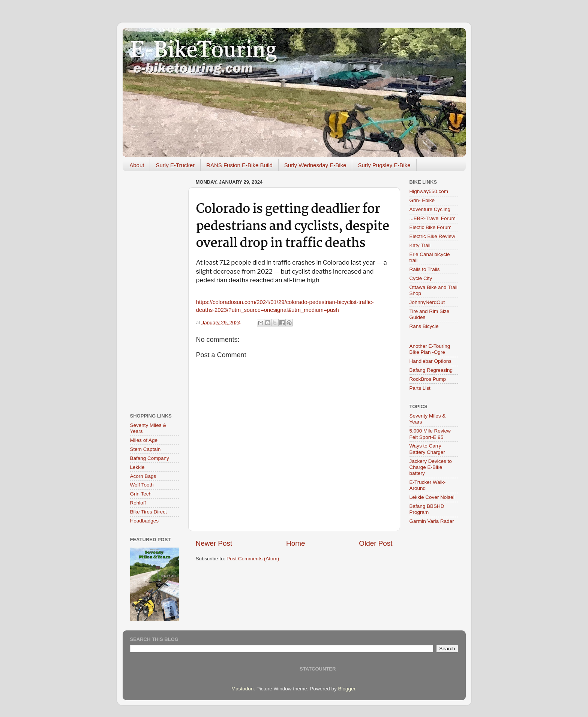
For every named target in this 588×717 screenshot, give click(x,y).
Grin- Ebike (422, 200)
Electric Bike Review (432, 236)
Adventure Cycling (430, 209)
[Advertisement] (154, 289)
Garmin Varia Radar (432, 521)
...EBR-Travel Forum (433, 218)
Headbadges (145, 521)
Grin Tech (141, 494)
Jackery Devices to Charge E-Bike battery (431, 467)
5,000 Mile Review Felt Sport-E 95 (430, 434)
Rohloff (138, 503)
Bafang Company (150, 458)
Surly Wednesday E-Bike (315, 165)
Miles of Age (144, 440)
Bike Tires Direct (148, 512)
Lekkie (137, 467)
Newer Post (214, 543)
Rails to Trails (425, 269)
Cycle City (421, 278)
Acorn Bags (143, 476)
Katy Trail (420, 245)
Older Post (376, 543)
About (137, 165)
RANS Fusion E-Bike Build (239, 165)
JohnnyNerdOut (427, 302)
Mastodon (242, 689)
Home (295, 543)
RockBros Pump (428, 379)
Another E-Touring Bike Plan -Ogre (430, 349)
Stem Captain (145, 449)
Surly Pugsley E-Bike (384, 165)
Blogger (346, 689)
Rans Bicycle (424, 326)
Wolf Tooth (142, 485)
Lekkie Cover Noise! (432, 497)
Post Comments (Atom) (253, 559)
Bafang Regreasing (431, 370)
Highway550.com (429, 191)
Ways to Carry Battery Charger (427, 449)
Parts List (420, 388)
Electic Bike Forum (431, 227)
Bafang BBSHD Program (427, 509)
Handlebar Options (431, 361)
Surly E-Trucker (175, 165)
